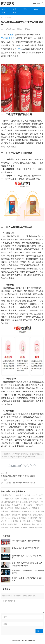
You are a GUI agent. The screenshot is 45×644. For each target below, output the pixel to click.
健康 (36, 9)
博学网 (16, 641)
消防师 (9, 18)
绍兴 (20, 49)
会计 (14, 13)
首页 (2, 18)
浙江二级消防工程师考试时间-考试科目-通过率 (18, 483)
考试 (11, 35)
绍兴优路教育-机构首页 (16, 491)
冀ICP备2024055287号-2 (28, 641)
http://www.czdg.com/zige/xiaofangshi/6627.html (19, 457)
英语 (4, 13)
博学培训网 (7, 3)
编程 (4, 9)
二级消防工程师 (8, 38)
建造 (14, 9)
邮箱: (5, 624)
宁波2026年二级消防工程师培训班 (25, 548)
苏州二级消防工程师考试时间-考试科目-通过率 (18, 476)
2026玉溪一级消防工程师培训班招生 (26, 541)
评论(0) (28, 29)
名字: (5, 617)
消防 (25, 9)
